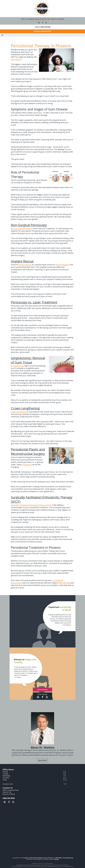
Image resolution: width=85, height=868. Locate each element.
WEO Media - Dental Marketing (64, 858)
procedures (27, 465)
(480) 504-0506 (64, 583)
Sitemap (56, 859)
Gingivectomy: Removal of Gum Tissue (28, 360)
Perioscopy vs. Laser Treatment (34, 302)
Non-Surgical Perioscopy (29, 225)
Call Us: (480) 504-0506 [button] (43, 27)
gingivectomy (18, 366)
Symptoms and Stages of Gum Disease (39, 109)
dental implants (63, 265)
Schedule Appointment (42, 31)
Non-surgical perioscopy (21, 228)
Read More (43, 760)
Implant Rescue (22, 261)
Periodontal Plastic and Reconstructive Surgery (28, 452)
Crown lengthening (19, 412)
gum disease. (16, 59)
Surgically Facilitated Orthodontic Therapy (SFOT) (31, 505)
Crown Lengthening (25, 408)
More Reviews (42, 690)
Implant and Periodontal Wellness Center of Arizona (39, 858)
